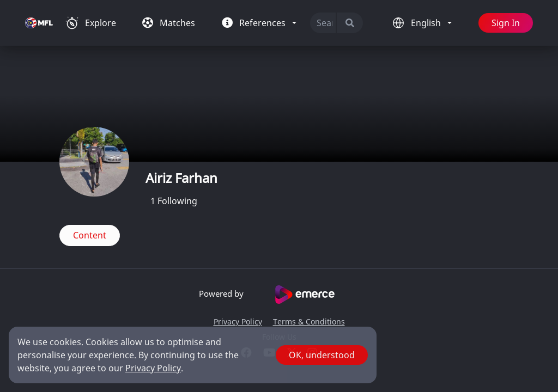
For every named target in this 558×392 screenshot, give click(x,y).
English (427, 23)
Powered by (279, 295)
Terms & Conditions (309, 321)
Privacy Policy (238, 321)
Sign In (506, 23)
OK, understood (322, 355)
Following (174, 201)
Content (90, 235)
